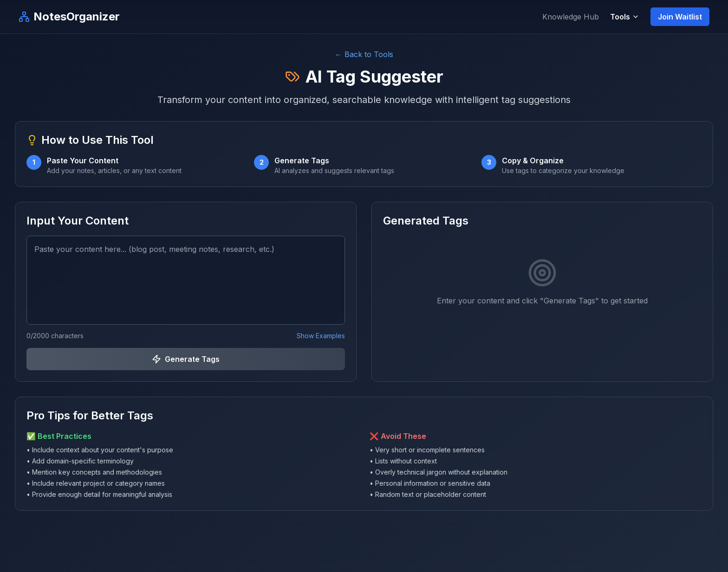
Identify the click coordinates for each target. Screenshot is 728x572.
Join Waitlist (680, 17)
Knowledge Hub (571, 17)
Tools (625, 17)
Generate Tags (186, 359)
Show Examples (321, 336)
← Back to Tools (364, 54)
